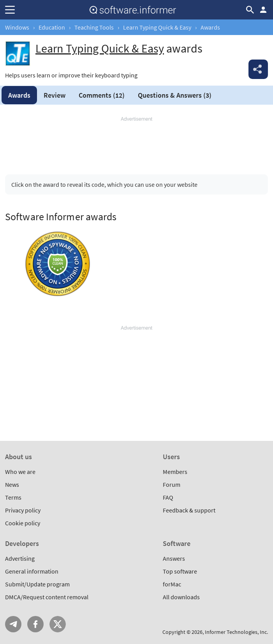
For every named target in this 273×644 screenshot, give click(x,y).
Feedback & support (189, 510)
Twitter (58, 624)
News (12, 484)
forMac (172, 584)
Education (52, 27)
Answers (175, 95)
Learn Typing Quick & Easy (157, 27)
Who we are (20, 472)
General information (32, 571)
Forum (172, 484)
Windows (17, 27)
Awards (19, 95)
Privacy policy (23, 510)
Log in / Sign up (263, 10)
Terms (13, 497)
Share (258, 69)
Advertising (20, 558)
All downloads (181, 597)
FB (35, 624)
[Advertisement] (136, 142)
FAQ (168, 497)
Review (55, 95)
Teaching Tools (94, 27)
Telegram (13, 624)
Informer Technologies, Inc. (236, 632)
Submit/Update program (37, 584)
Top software (180, 571)
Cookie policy (23, 523)
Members (175, 472)
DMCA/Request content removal (47, 597)
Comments (102, 95)
